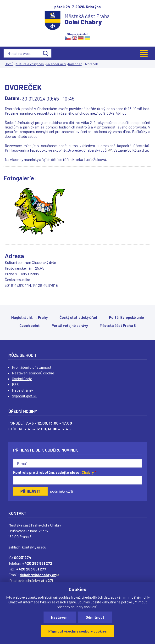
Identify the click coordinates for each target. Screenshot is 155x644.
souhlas (64, 597)
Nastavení (60, 617)
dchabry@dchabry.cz (39, 575)
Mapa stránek (23, 390)
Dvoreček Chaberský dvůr (89, 150)
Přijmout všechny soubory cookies (77, 631)
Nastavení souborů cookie (33, 373)
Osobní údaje (22, 379)
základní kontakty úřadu (27, 547)
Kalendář (75, 64)
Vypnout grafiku (25, 396)
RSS (15, 384)
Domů (9, 64)
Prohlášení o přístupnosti (32, 367)
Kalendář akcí (56, 64)
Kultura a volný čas (30, 64)
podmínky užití (61, 491)
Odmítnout (95, 617)
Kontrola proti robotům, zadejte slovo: (55, 472)
